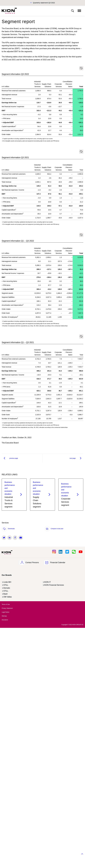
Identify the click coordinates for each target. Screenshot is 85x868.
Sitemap (4, 616)
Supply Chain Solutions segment (38, 494)
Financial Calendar (58, 562)
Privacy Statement (7, 608)
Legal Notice (5, 612)
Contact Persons (32, 562)
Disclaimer (5, 620)
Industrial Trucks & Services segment (10, 494)
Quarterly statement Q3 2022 (44, 3)
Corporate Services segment (67, 494)
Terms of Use (6, 604)
